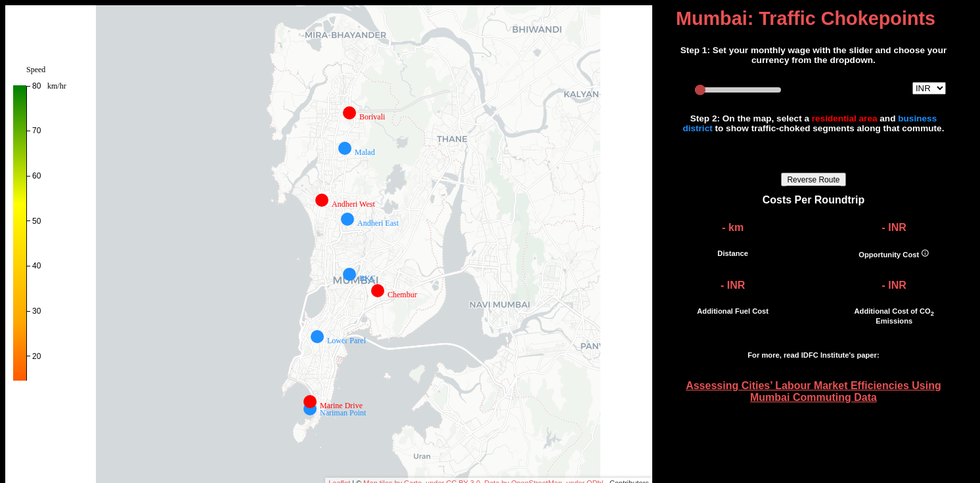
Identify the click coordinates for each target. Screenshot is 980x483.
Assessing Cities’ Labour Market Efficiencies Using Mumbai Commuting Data (813, 391)
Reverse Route (813, 180)
